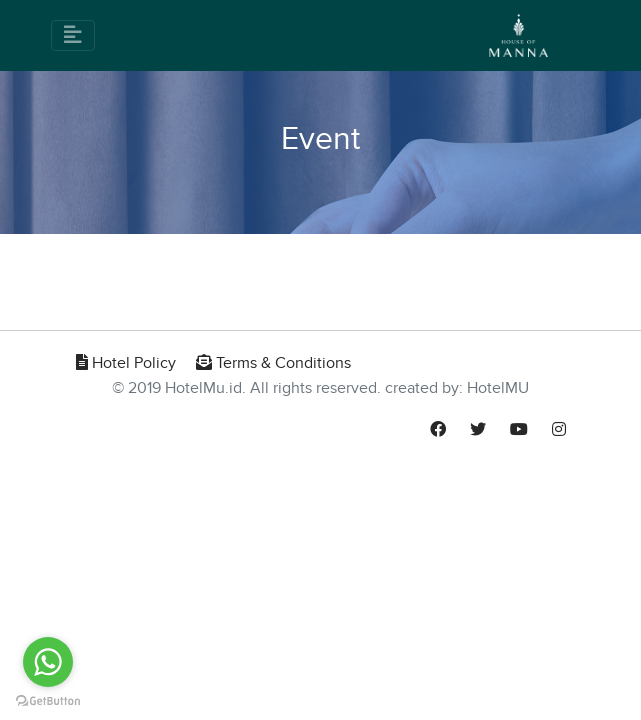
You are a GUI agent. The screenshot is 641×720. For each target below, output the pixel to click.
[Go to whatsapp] (48, 662)
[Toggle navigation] (73, 35)
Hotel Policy (126, 363)
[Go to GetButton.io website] (48, 700)
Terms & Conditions (273, 363)
